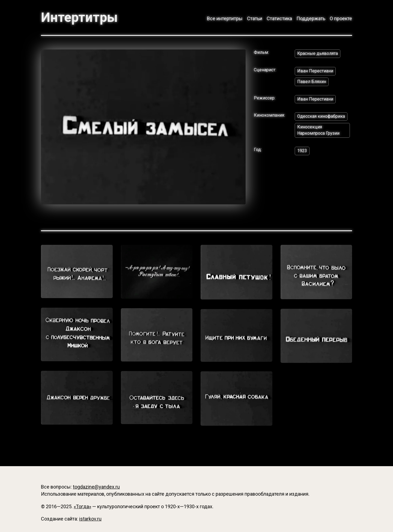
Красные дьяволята (318, 53)
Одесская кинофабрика (321, 116)
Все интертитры (225, 18)
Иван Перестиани (315, 71)
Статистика (279, 18)
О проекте (341, 18)
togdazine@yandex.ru (96, 487)
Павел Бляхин (312, 82)
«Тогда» (82, 506)
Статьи (255, 18)
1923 (302, 151)
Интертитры (79, 17)
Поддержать (311, 18)
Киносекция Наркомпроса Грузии (318, 130)
